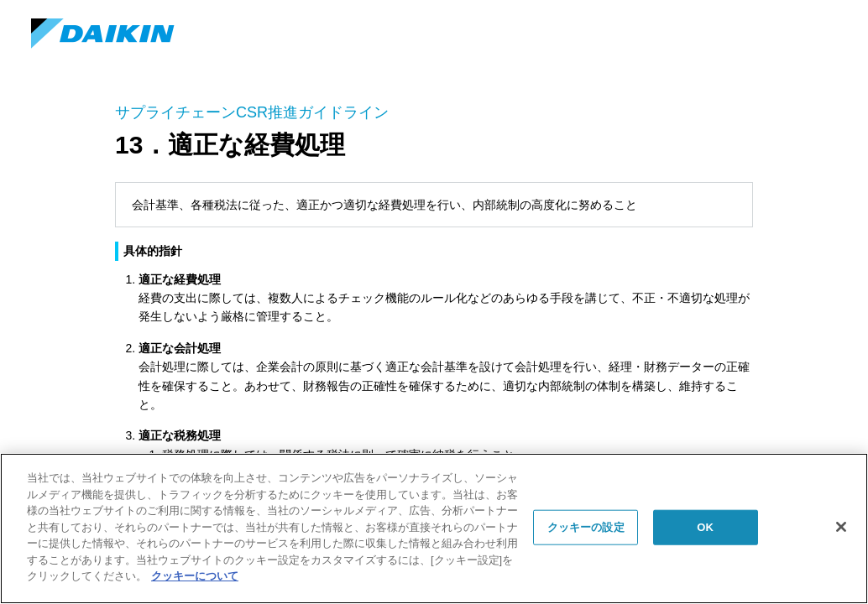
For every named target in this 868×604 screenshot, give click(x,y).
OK (705, 527)
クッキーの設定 (586, 527)
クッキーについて (195, 576)
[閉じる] (841, 527)
